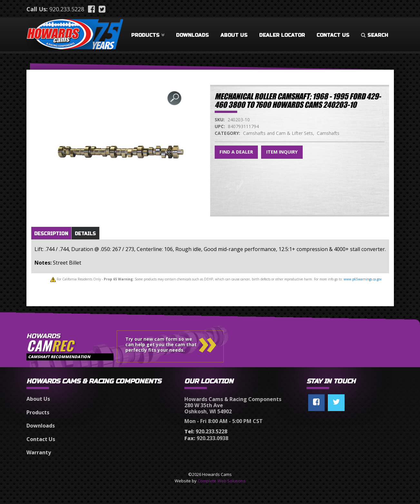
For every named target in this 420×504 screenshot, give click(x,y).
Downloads (192, 35)
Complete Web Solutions (222, 481)
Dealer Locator (282, 35)
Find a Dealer (236, 152)
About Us (234, 35)
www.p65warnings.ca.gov (363, 279)
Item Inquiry (282, 152)
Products (148, 35)
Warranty (39, 452)
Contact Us (333, 35)
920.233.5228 (67, 9)
